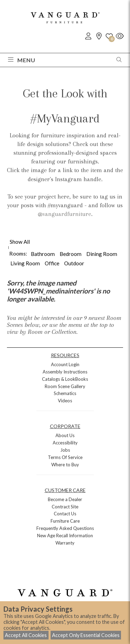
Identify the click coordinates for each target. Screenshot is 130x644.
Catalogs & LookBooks (65, 379)
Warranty (65, 543)
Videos (65, 401)
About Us (65, 435)
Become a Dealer (65, 499)
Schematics (65, 393)
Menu (22, 60)
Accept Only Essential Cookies (86, 635)
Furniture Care (65, 521)
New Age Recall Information (65, 536)
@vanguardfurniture (64, 214)
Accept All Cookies (26, 635)
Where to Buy (65, 465)
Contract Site (65, 507)
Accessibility (65, 443)
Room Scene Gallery (65, 386)
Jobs (65, 450)
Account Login (65, 364)
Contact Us (65, 514)
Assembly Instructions (65, 372)
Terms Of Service (65, 457)
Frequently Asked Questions (65, 528)
